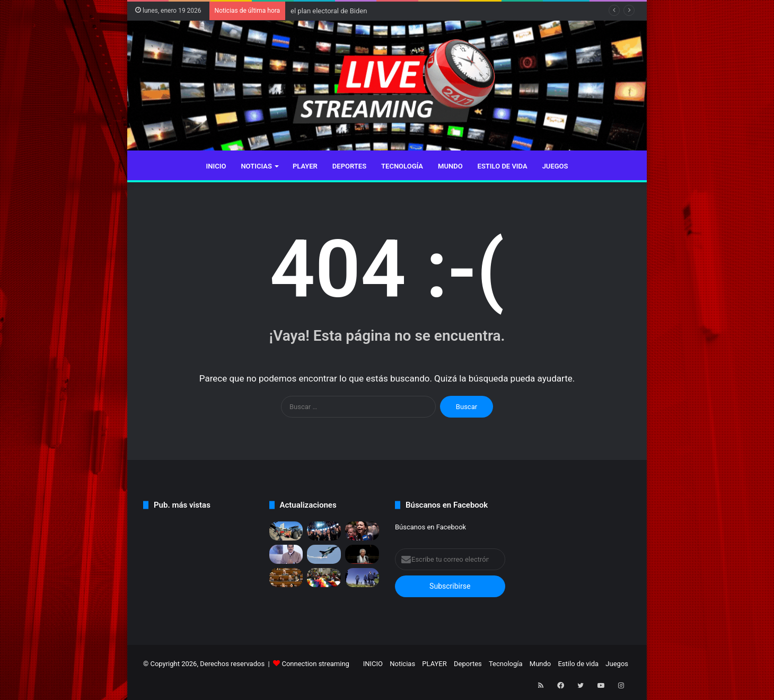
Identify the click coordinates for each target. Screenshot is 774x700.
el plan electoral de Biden (329, 11)
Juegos (555, 166)
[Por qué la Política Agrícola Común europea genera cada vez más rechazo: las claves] (286, 531)
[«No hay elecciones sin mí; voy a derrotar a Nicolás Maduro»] (362, 531)
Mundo (450, 166)
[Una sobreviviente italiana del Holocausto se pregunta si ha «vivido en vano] (362, 554)
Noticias (256, 166)
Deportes (349, 166)
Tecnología (402, 166)
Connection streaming (315, 664)
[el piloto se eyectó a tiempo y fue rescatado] (324, 554)
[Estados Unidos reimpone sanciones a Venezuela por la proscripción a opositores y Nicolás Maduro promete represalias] (286, 554)
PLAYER (305, 166)
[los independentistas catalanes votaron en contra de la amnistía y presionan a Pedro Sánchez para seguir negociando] (286, 578)
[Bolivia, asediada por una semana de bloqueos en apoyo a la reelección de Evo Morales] (324, 578)
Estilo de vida (503, 166)
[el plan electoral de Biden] (324, 531)
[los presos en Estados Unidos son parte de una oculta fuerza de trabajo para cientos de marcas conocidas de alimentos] (362, 578)
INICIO (216, 166)
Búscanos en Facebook (430, 527)
